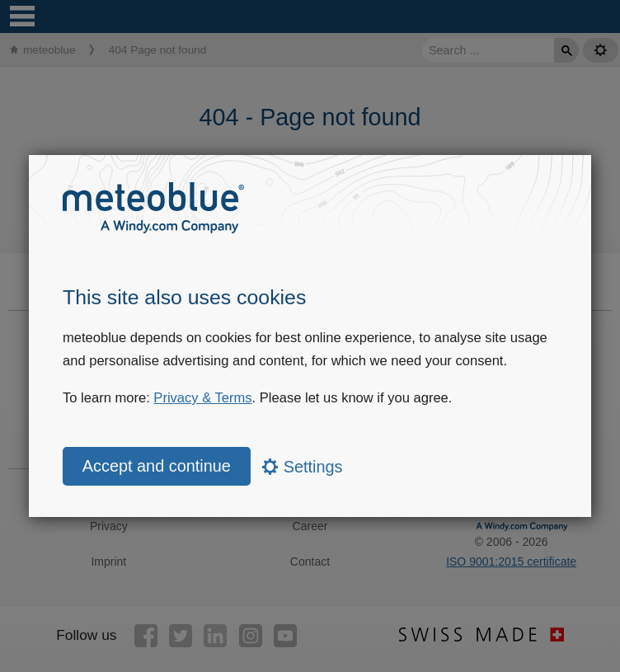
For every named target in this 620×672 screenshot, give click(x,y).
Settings (302, 467)
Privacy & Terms (202, 398)
